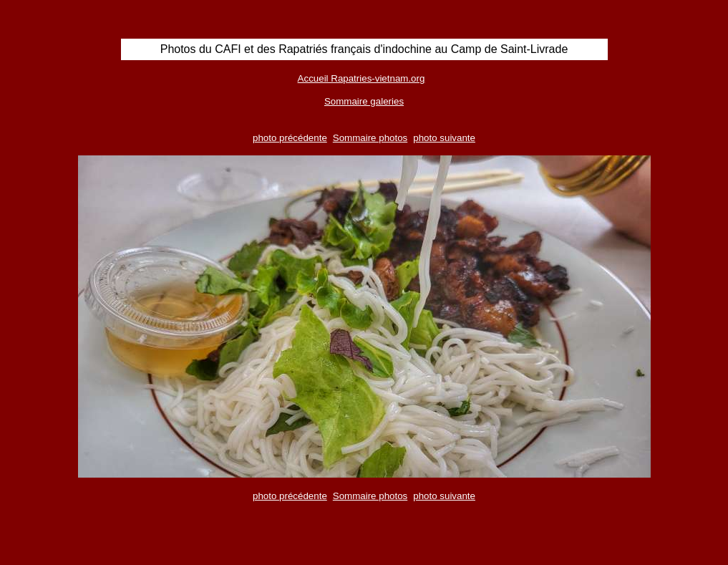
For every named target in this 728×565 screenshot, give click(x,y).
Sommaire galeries (364, 101)
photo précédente (290, 138)
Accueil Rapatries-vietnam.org (361, 78)
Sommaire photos (370, 138)
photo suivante (444, 138)
